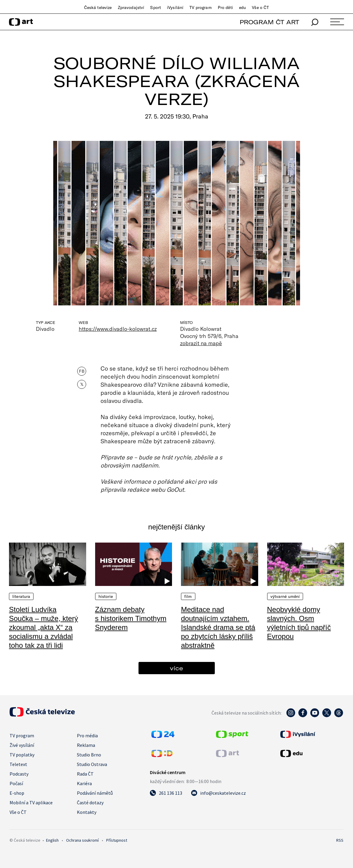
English (52, 840)
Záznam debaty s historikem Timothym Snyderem (131, 618)
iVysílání (175, 7)
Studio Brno (89, 755)
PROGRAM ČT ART (269, 22)
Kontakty (87, 812)
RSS (340, 840)
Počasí (16, 783)
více (176, 668)
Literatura (21, 596)
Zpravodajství (131, 7)
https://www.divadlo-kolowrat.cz (118, 329)
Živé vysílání (22, 745)
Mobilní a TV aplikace (31, 802)
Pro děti (225, 7)
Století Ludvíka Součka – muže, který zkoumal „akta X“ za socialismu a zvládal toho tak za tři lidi (44, 627)
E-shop (17, 793)
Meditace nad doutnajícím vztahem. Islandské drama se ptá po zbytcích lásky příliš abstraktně (218, 627)
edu (242, 7)
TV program (200, 7)
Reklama (86, 745)
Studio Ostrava (92, 764)
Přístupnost (117, 840)
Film (188, 596)
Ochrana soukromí (82, 840)
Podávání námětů (95, 793)
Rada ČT (85, 774)
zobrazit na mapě (201, 343)
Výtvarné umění (285, 596)
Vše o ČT (260, 7)
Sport (156, 7)
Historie (106, 596)
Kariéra (84, 783)
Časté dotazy (90, 802)
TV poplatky (22, 755)
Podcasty (19, 774)
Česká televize (98, 7)
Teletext (18, 764)
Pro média (87, 735)
